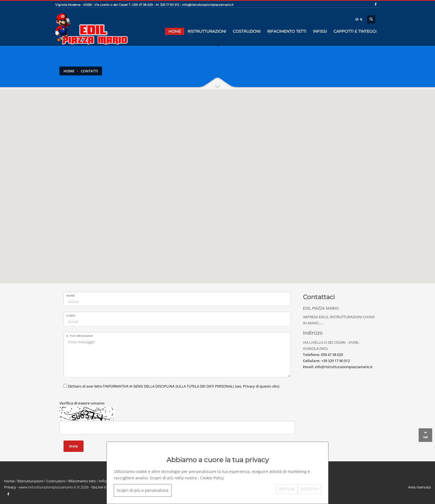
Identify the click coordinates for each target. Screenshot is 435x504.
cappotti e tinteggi (355, 31)
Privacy (10, 487)
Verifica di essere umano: (82, 403)
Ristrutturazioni (207, 31)
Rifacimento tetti (287, 31)
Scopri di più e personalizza (143, 490)
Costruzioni (247, 31)
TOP (426, 437)
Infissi (320, 31)
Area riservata (419, 487)
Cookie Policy (212, 478)
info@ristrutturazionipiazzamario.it (208, 5)
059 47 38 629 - (144, 5)
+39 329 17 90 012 (336, 361)
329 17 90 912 (170, 5)
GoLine (97, 487)
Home (175, 31)
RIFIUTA (287, 489)
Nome (71, 296)
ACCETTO (309, 489)
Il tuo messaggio (80, 336)
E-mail (71, 315)
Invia (74, 446)
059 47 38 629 (332, 355)
